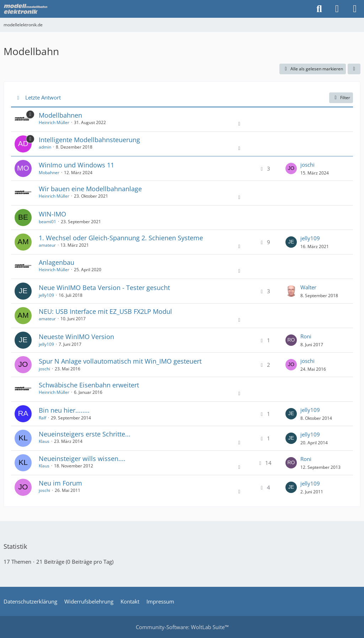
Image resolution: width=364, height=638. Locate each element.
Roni (306, 336)
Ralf (42, 418)
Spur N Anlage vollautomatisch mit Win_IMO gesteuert (120, 361)
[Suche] (319, 9)
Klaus (44, 441)
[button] (354, 69)
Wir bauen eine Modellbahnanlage (90, 189)
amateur (47, 245)
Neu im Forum (60, 483)
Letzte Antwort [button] (43, 97)
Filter (341, 98)
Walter (308, 287)
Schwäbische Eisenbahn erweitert (89, 385)
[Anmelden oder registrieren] (337, 9)
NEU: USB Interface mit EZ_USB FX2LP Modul (105, 311)
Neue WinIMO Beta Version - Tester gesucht (104, 288)
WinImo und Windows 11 (76, 165)
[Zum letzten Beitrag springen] (291, 168)
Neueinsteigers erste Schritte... (85, 434)
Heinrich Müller (54, 122)
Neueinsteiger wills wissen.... (82, 459)
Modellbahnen (60, 115)
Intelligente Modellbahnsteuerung (89, 140)
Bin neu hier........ (64, 410)
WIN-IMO (52, 214)
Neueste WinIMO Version (76, 337)
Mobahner (49, 173)
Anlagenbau (57, 262)
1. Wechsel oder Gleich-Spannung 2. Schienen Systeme (121, 238)
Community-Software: (182, 627)
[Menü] (355, 9)
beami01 (47, 222)
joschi (307, 165)
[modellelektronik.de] (26, 9)
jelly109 (310, 238)
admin (45, 147)
